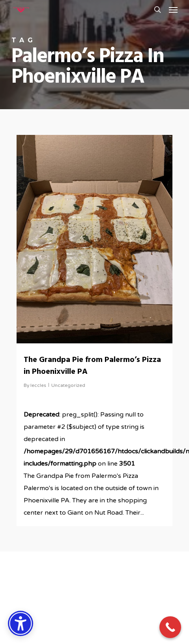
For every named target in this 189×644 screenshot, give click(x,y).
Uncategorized (68, 385)
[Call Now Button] (170, 627)
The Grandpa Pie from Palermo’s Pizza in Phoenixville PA (92, 366)
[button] (173, 9)
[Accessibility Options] (21, 623)
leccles (38, 385)
